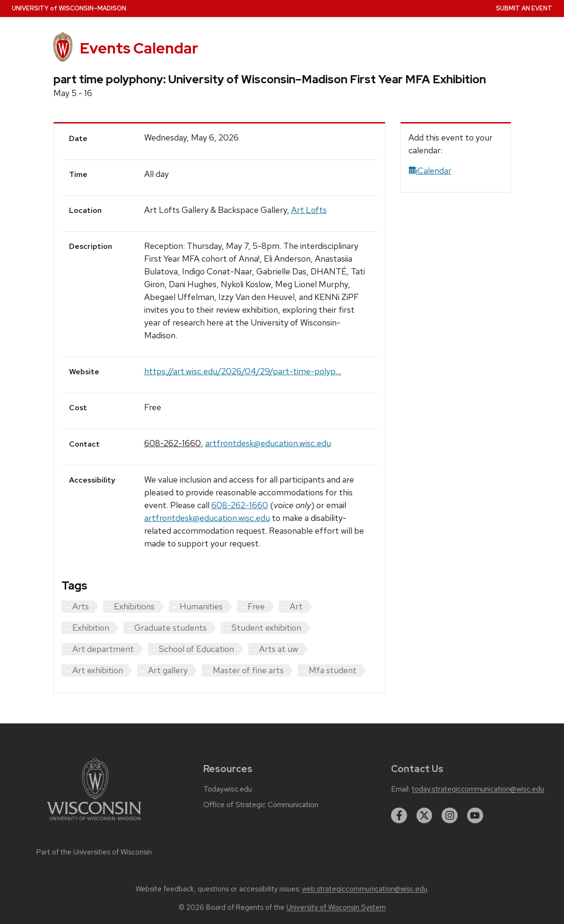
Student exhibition (266, 628)
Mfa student (333, 670)
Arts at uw (279, 649)
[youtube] (475, 816)
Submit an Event (524, 8)
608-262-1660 (173, 443)
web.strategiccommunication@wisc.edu (365, 889)
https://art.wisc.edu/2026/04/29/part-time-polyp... (243, 371)
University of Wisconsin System (336, 907)
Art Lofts (309, 210)
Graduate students (170, 628)
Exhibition (91, 628)
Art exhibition (98, 670)
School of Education (196, 649)
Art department (103, 649)
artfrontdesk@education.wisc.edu (268, 443)
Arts (81, 606)
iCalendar (430, 171)
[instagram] (450, 816)
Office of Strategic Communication (261, 805)
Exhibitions (134, 606)
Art (296, 606)
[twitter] (425, 816)
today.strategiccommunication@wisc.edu (478, 789)
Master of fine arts (248, 670)
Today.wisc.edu (228, 789)
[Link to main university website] (94, 822)
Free (256, 606)
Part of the (94, 852)
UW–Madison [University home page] (69, 8)
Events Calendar (139, 48)
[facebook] (399, 816)
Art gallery (168, 670)
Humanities (201, 606)
